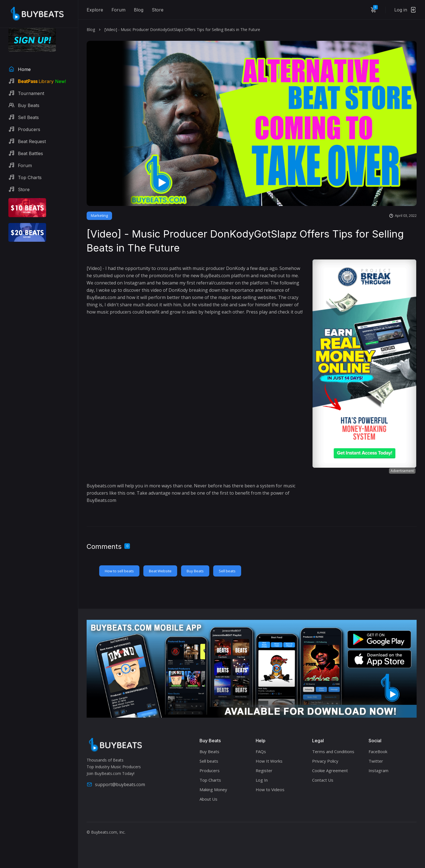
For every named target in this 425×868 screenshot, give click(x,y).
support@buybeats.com (116, 784)
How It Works (269, 761)
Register (264, 770)
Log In (262, 780)
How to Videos (270, 789)
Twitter (376, 761)
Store (158, 10)
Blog (139, 10)
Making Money (213, 789)
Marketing (99, 215)
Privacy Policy (325, 761)
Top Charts (210, 780)
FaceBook (378, 751)
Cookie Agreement (330, 770)
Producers (210, 770)
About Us (208, 799)
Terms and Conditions (333, 751)
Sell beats (227, 571)
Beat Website (160, 571)
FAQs (261, 751)
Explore (95, 10)
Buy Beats (195, 571)
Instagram (378, 770)
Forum (118, 10)
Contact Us (323, 780)
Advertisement (402, 471)
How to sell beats (119, 571)
